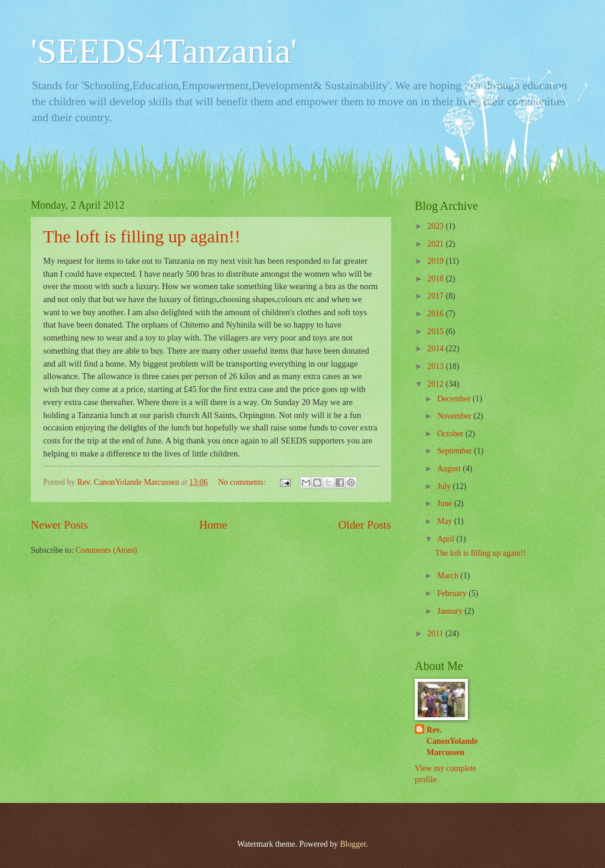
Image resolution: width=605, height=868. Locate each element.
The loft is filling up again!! (142, 236)
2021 (436, 244)
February (453, 593)
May (446, 521)
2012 (436, 384)
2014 (436, 349)
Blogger (353, 844)
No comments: (243, 482)
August (450, 469)
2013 (436, 366)
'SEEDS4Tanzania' (164, 51)
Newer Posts (59, 525)
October (451, 434)
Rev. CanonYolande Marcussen (452, 741)
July (445, 486)
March (449, 576)
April (447, 539)
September (456, 451)
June (446, 503)
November (456, 416)
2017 (436, 296)
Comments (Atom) (106, 550)
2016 (436, 314)
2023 (436, 226)
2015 (436, 331)
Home (213, 525)
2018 (436, 279)
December (455, 399)
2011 (436, 634)
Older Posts (365, 525)
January (451, 611)
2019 (436, 261)
